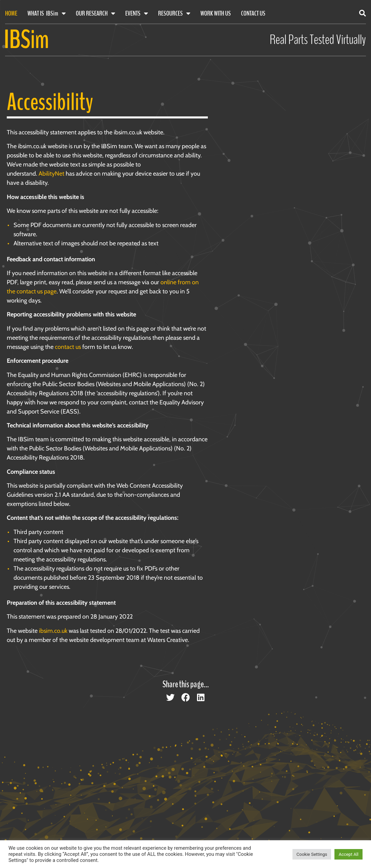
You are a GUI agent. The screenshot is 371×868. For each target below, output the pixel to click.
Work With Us (216, 13)
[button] (363, 13)
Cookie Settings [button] (312, 854)
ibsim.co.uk (53, 631)
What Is (47, 14)
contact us (68, 347)
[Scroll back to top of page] (344, 838)
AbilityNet (51, 174)
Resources (174, 14)
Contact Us (253, 13)
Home (11, 13)
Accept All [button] (348, 854)
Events (137, 14)
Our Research (95, 14)
